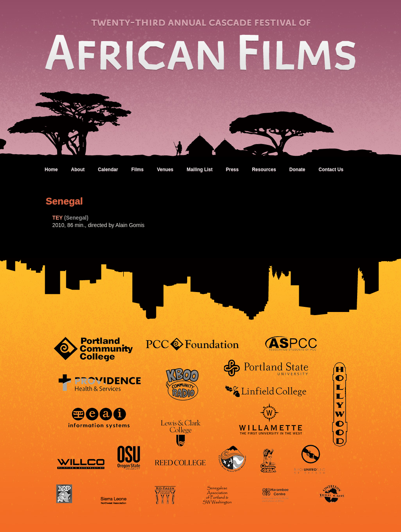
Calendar (108, 170)
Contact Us (331, 170)
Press (232, 170)
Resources (264, 170)
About (78, 170)
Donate (297, 170)
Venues (165, 170)
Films (137, 170)
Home (51, 170)
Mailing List (200, 170)
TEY (58, 218)
